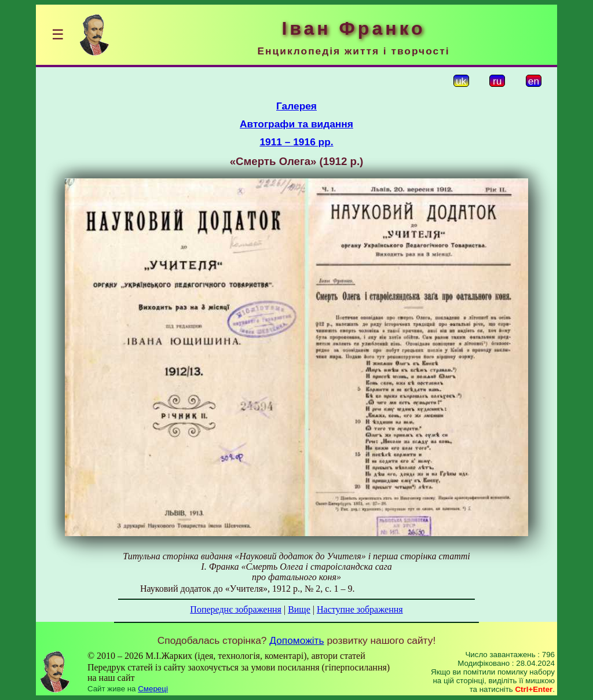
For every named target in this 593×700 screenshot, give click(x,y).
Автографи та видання (296, 124)
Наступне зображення (360, 609)
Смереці (153, 689)
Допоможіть (296, 640)
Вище (299, 609)
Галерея (296, 106)
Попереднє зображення (236, 609)
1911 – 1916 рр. (296, 142)
